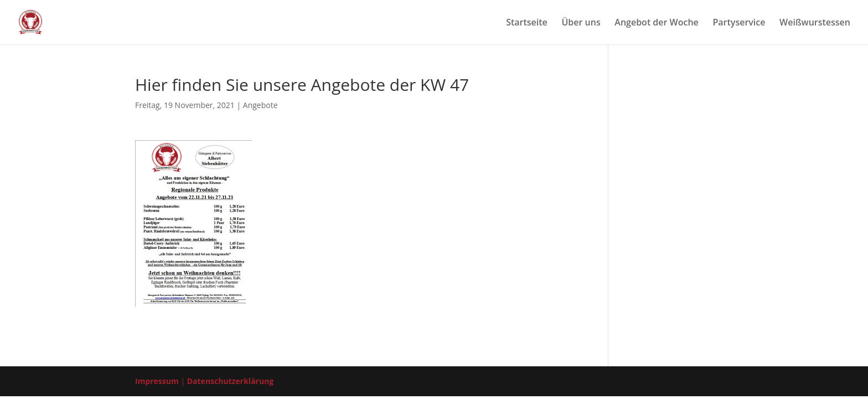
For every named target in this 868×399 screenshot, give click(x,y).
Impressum (157, 381)
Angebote (260, 105)
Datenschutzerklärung (231, 381)
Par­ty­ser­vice (739, 23)
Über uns (581, 23)
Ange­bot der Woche (657, 23)
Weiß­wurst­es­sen (815, 23)
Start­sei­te (527, 23)
